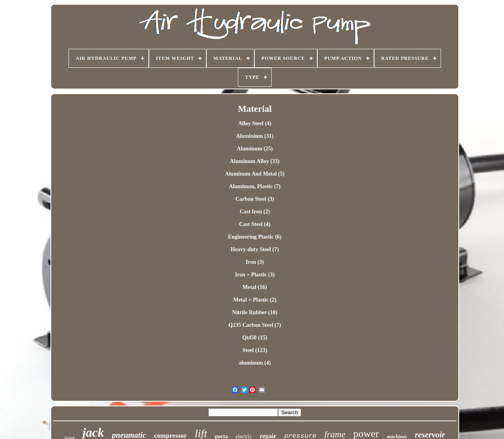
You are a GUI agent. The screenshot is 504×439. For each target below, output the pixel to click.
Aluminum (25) (255, 149)
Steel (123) (255, 350)
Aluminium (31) (255, 136)
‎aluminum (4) (255, 363)
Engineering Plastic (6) (255, 237)
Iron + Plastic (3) (255, 275)
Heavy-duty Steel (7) (255, 249)
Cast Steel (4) (255, 224)
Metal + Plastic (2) (255, 300)
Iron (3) (255, 262)
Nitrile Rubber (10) (255, 312)
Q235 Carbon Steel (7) (255, 325)
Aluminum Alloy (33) (255, 161)
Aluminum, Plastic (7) (255, 186)
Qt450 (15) (255, 338)
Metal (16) (255, 287)
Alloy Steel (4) (255, 123)
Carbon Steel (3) (255, 199)
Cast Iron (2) (255, 212)
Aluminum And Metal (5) (255, 174)
